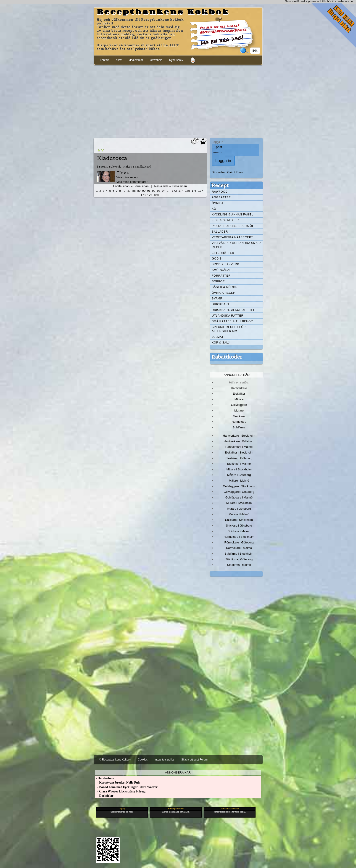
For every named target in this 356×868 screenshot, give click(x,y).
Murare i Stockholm (239, 503)
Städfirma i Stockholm (239, 554)
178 (143, 195)
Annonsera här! (237, 375)
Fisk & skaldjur (225, 220)
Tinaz (123, 173)
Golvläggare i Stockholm (239, 486)
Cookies (143, 760)
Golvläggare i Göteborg (239, 492)
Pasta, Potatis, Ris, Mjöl (233, 226)
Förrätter (221, 276)
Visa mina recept (127, 177)
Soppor (218, 281)
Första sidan (121, 186)
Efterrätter (223, 253)
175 (187, 191)
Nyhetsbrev (176, 60)
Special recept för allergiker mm (229, 329)
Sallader (220, 232)
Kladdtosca (112, 158)
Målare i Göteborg (239, 475)
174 (181, 191)
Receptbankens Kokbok (163, 12)
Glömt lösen (235, 172)
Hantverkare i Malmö (239, 447)
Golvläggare (239, 405)
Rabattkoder (227, 357)
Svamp (217, 299)
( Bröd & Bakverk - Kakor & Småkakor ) (124, 167)
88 (134, 191)
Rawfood (220, 192)
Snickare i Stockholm (239, 520)
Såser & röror (225, 287)
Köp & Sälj (221, 343)
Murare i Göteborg (239, 509)
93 (159, 191)
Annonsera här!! (179, 772)
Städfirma (239, 427)
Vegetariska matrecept (233, 237)
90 (144, 191)
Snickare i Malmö (239, 531)
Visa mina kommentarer (132, 182)
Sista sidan (180, 186)
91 (149, 191)
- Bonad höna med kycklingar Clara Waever (126, 787)
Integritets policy (165, 760)
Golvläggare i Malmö (239, 497)
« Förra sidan (140, 186)
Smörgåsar (222, 270)
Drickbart (221, 304)
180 (156, 195)
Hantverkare (239, 388)
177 (201, 191)
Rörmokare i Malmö (239, 548)
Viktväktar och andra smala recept (237, 245)
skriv (119, 60)
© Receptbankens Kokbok (115, 760)
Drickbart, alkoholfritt (233, 310)
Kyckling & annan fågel (233, 215)
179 (150, 195)
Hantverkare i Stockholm (239, 436)
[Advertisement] (178, 101)
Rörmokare (239, 422)
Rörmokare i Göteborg (239, 542)
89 (139, 191)
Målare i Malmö (239, 481)
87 (129, 191)
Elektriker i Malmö (239, 464)
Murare (239, 410)
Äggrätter (222, 197)
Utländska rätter (228, 316)
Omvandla (156, 60)
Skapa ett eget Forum (194, 760)
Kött (216, 209)
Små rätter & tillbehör (232, 321)
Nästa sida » (163, 186)
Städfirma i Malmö (239, 565)
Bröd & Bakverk (226, 264)
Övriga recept (225, 293)
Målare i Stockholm (239, 469)
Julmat (218, 337)
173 (174, 191)
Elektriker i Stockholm (239, 452)
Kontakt (105, 60)
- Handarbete (104, 778)
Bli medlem (219, 172)
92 (154, 191)
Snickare (239, 416)
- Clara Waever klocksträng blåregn (121, 791)
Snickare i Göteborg (239, 526)
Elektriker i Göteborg (239, 458)
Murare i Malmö (239, 514)
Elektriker (239, 394)
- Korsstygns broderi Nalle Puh (117, 783)
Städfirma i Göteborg (239, 559)
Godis (217, 259)
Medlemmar (136, 60)
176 (194, 191)
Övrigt (218, 203)
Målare (239, 399)
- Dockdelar (104, 796)
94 (163, 191)
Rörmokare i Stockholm (239, 537)
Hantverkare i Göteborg (239, 441)
